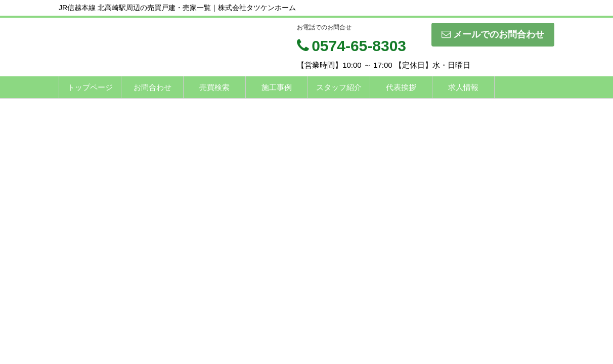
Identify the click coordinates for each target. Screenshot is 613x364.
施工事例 (277, 87)
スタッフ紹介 (339, 87)
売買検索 (214, 87)
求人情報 (463, 87)
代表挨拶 (401, 87)
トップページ (90, 87)
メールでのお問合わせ (493, 34)
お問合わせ (152, 87)
